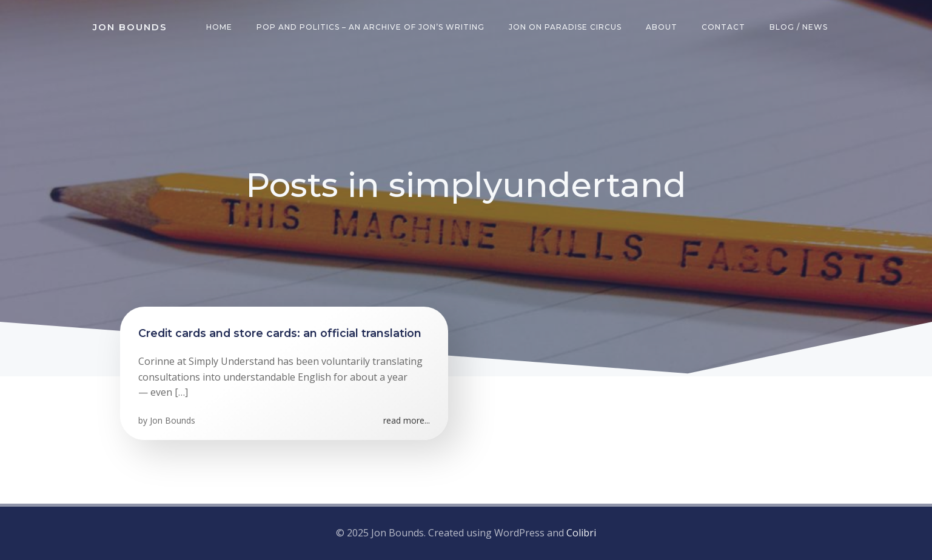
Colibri (581, 533)
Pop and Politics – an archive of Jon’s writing (370, 27)
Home (219, 27)
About (662, 27)
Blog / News (799, 27)
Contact (723, 27)
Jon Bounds (173, 420)
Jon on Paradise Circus (565, 27)
